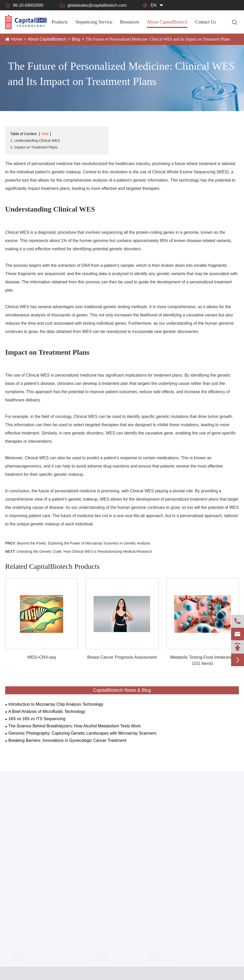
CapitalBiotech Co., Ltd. (47, 973)
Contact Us (206, 22)
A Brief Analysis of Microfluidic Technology (47, 711)
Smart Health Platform (25, 876)
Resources (129, 22)
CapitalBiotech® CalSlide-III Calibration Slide (46, 904)
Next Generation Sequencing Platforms (41, 859)
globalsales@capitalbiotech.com (93, 5)
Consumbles (15, 895)
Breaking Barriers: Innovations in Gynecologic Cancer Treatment (67, 740)
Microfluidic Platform (24, 842)
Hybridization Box (21, 912)
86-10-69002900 (24, 5)
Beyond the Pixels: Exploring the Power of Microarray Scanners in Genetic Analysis (83, 543)
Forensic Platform (21, 884)
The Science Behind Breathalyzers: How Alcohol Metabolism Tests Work (74, 726)
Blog (76, 39)
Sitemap (198, 973)
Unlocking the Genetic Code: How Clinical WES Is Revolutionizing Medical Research (84, 551)
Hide (45, 134)
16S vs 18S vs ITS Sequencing (37, 719)
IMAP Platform (18, 867)
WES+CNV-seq (42, 657)
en (154, 5)
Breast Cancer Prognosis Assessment (122, 657)
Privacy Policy (226, 973)
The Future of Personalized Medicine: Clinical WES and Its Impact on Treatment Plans (158, 39)
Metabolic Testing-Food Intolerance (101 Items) (203, 660)
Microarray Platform (23, 851)
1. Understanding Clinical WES (35, 141)
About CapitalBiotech (167, 22)
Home (17, 39)
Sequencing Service (94, 22)
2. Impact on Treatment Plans (34, 147)
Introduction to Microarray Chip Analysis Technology (56, 704)
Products (60, 22)
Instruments (15, 818)
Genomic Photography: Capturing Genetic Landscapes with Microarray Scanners (82, 733)
